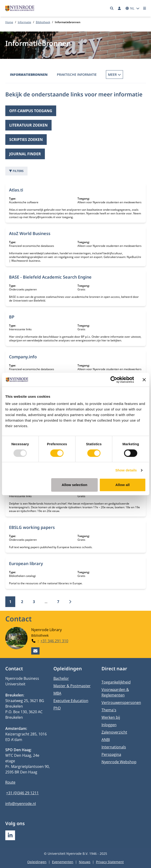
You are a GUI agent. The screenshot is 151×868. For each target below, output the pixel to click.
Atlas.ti (16, 190)
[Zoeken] (112, 8)
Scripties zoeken (26, 140)
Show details (126, 470)
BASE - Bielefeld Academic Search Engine (50, 277)
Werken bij (111, 717)
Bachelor (61, 678)
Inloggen (109, 725)
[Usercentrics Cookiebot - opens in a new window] (114, 380)
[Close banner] (144, 380)
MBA (57, 693)
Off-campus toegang (31, 111)
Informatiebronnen (29, 75)
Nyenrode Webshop (119, 762)
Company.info (23, 357)
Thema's (109, 710)
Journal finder (25, 154)
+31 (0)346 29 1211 (23, 793)
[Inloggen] (120, 8)
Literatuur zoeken (28, 125)
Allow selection (75, 485)
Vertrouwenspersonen (121, 703)
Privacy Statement (110, 862)
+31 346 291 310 (54, 641)
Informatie (25, 22)
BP (12, 317)
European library (26, 563)
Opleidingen (37, 862)
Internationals (114, 747)
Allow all (123, 485)
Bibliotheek (43, 22)
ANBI (106, 740)
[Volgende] (70, 602)
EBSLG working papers (32, 527)
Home (9, 22)
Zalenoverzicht (114, 732)
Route (10, 782)
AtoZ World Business (30, 233)
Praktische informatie (77, 75)
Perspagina (111, 754)
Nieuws (85, 862)
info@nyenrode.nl (21, 804)
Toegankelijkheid (116, 682)
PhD (57, 708)
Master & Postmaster (72, 686)
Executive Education (71, 701)
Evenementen (63, 862)
